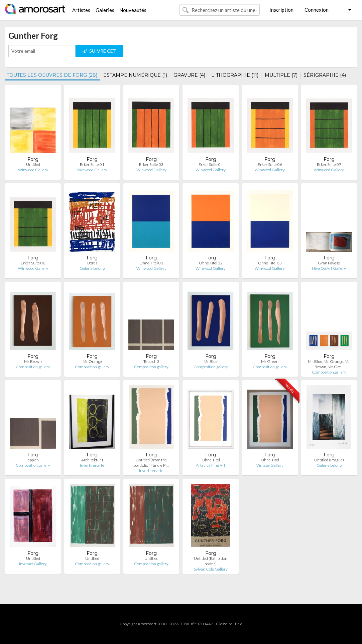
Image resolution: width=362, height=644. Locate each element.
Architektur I (92, 460)
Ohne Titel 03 (270, 263)
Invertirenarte (92, 465)
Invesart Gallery (33, 564)
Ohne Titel (211, 460)
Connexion (317, 10)
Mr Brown (33, 361)
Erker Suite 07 (329, 164)
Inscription (281, 10)
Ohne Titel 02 (211, 263)
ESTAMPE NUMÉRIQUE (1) (135, 75)
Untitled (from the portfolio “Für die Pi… (151, 463)
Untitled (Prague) (329, 460)
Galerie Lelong (92, 268)
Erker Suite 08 (33, 263)
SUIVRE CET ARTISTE (99, 53)
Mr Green (270, 361)
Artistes (81, 10)
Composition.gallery (33, 367)
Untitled (33, 164)
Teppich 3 (151, 361)
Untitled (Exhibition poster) (211, 561)
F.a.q (239, 624)
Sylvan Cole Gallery (211, 569)
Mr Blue (211, 361)
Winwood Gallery (33, 170)
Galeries (105, 10)
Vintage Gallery (270, 465)
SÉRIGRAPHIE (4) (325, 75)
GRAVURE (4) (189, 75)
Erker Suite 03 (151, 164)
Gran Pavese (329, 263)
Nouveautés (133, 10)
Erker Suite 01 (92, 164)
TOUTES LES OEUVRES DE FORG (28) (52, 75)
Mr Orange (92, 361)
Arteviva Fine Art (211, 465)
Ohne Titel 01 (151, 263)
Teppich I (33, 460)
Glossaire (224, 624)
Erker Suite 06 (270, 164)
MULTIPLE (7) (281, 75)
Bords (92, 263)
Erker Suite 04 (211, 164)
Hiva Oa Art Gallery (329, 268)
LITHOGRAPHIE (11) (235, 75)
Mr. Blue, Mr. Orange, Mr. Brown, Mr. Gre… (329, 364)
